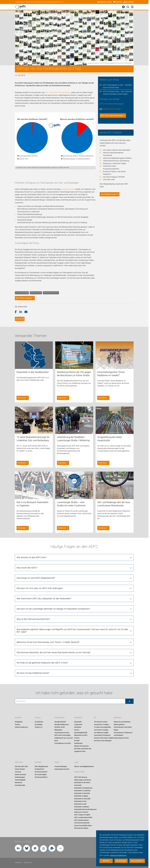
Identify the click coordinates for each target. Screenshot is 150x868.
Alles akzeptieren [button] (137, 861)
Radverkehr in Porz (80, 801)
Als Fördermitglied (41, 775)
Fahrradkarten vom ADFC (63, 743)
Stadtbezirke (78, 743)
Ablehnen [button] (106, 861)
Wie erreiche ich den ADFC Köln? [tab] (32, 557)
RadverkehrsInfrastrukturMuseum (85, 809)
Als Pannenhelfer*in (41, 777)
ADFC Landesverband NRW (83, 817)
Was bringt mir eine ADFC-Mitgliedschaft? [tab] (36, 578)
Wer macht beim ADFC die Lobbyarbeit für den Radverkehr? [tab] (44, 599)
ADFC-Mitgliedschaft (41, 766)
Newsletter (129, 2)
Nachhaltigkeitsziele (81, 733)
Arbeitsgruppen (20, 777)
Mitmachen (19, 783)
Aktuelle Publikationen (62, 725)
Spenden (118, 2)
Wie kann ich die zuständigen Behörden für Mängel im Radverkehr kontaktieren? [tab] (53, 609)
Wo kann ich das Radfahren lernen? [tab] (33, 673)
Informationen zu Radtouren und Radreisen (123, 734)
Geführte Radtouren (21, 727)
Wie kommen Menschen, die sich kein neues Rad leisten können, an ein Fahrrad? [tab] (54, 652)
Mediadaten (58, 730)
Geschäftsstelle (20, 785)
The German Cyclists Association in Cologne (101, 723)
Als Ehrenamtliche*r (41, 772)
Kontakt (77, 741)
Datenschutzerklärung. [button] (118, 855)
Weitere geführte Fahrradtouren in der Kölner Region (123, 727)
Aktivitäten (78, 727)
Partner (77, 730)
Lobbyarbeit (78, 725)
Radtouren (118, 718)
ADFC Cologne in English (82, 815)
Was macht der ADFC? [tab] (27, 568)
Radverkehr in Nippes (81, 796)
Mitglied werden (105, 2)
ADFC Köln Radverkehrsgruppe (112, 116)
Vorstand (18, 772)
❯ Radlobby (39, 725)
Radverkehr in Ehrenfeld (82, 793)
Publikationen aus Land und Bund (64, 739)
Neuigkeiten (19, 722)
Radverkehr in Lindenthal (82, 791)
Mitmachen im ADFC (81, 735)
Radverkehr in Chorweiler (82, 799)
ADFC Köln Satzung (81, 777)
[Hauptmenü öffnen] (132, 7)
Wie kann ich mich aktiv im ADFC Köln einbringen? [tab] (40, 588)
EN (95, 718)
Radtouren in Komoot (81, 812)
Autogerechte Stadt (68, 189)
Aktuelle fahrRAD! (60, 722)
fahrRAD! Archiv (60, 727)
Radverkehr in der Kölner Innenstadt (82, 784)
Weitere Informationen (81, 746)
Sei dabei (38, 762)
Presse (57, 762)
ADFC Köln (19, 762)
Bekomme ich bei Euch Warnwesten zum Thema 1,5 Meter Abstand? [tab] (48, 642)
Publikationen (60, 718)
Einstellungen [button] (121, 861)
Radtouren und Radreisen (122, 722)
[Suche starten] (129, 701)
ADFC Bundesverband (81, 820)
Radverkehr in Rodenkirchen (83, 788)
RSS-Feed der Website (81, 828)
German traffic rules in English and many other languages (104, 739)
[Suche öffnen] (128, 7)
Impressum (19, 863)
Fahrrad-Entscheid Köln (82, 823)
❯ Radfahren (39, 722)
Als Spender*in (39, 769)
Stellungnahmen (22, 293)
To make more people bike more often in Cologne (102, 729)
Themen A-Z (39, 727)
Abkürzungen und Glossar (83, 780)
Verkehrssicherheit (51, 293)
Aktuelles (18, 718)
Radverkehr (78, 718)
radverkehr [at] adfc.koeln (112, 109)
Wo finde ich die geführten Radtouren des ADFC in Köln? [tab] (42, 663)
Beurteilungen (36, 293)
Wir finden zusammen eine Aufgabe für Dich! (83, 750)
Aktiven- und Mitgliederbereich (84, 766)
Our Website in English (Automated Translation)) (102, 734)
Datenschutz (28, 863)
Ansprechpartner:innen (62, 733)
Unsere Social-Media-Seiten (83, 826)
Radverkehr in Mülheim (82, 807)
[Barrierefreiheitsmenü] (123, 7)
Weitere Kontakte (20, 775)
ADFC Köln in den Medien (63, 735)
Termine (17, 725)
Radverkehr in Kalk (80, 804)
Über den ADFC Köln (21, 766)
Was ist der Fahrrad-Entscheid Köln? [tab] (33, 619)
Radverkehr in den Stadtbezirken (33, 372)
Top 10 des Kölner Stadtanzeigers (57, 92)
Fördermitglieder (20, 780)
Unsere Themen (20, 769)
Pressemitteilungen (61, 766)
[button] (17, 312)
